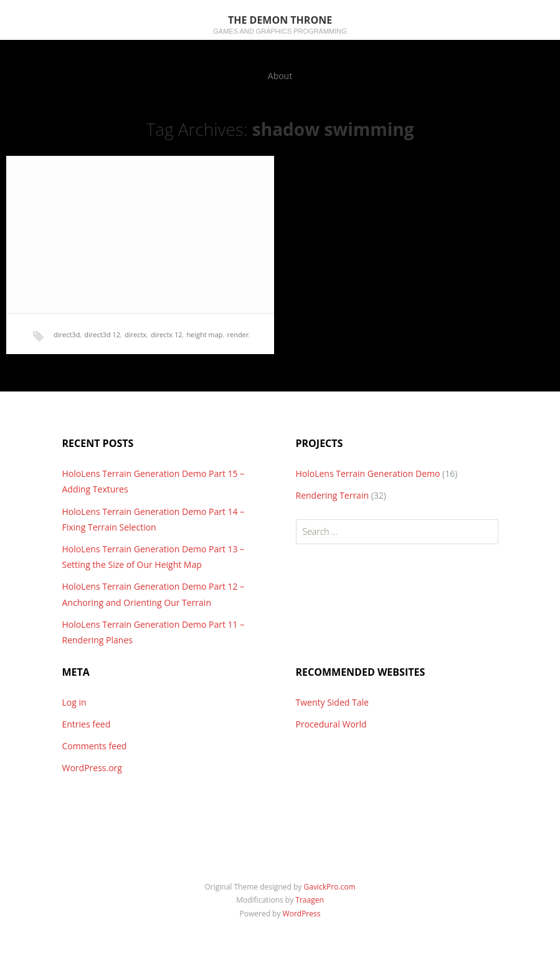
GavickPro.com (329, 887)
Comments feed (95, 746)
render (238, 334)
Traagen (309, 900)
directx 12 (167, 334)
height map (204, 334)
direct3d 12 (102, 334)
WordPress (302, 914)
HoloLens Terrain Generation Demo (368, 473)
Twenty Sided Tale (332, 702)
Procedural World (331, 724)
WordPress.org (92, 768)
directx (135, 334)
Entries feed (87, 724)
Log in (74, 702)
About (280, 76)
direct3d (67, 334)
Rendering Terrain (333, 495)
